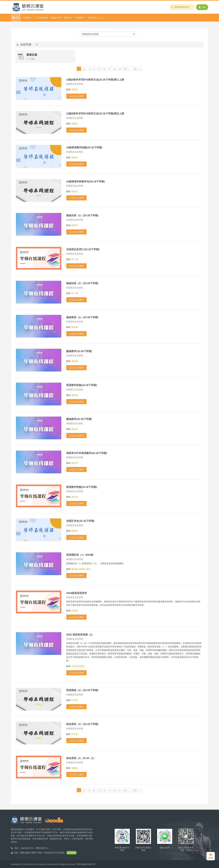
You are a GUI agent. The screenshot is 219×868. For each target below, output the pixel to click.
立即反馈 (72, 853)
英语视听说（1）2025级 (80, 555)
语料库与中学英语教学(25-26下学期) (87, 453)
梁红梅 (75, 327)
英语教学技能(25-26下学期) (82, 385)
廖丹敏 (75, 569)
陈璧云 (82, 666)
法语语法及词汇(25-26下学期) (83, 249)
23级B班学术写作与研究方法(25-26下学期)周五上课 (95, 113)
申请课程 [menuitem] (79, 18)
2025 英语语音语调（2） (80, 634)
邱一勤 (75, 259)
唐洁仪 (75, 429)
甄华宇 (75, 225)
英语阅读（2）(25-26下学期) (82, 690)
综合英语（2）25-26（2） (81, 758)
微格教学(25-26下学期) (79, 351)
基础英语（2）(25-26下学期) (82, 317)
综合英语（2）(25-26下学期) (82, 724)
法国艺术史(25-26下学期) (80, 521)
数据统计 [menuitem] (68, 18)
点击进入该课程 (76, 96)
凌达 (88, 569)
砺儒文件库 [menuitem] (56, 18)
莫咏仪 (75, 89)
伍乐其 (75, 611)
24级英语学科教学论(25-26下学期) (85, 181)
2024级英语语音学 (77, 593)
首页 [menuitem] (17, 18)
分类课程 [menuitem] (27, 18)
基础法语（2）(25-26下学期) (82, 215)
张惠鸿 (82, 569)
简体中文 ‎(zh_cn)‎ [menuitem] (96, 18)
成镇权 (75, 768)
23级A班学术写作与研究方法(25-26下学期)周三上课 (95, 79)
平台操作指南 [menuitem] (42, 18)
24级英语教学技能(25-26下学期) (84, 147)
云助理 (211, 856)
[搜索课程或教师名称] (182, 7)
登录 (202, 7)
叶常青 (75, 700)
